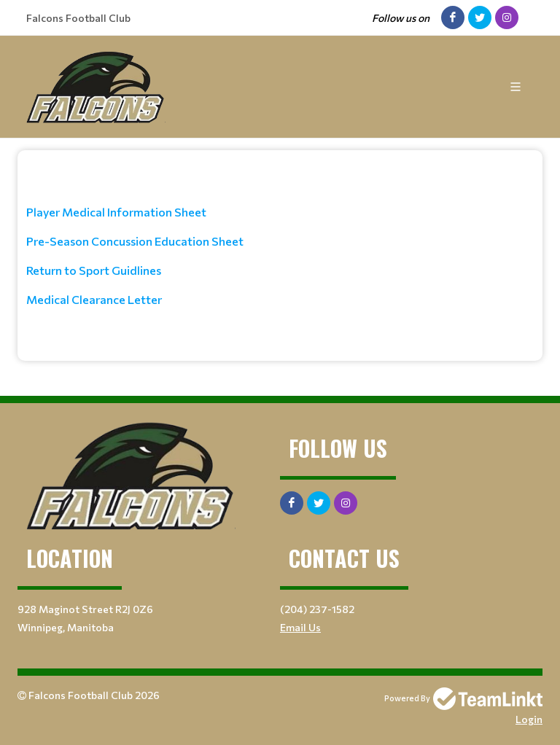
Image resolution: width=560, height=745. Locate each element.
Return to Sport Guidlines (94, 270)
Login (529, 719)
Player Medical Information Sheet (116, 212)
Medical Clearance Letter (94, 299)
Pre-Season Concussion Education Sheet (135, 241)
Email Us (300, 627)
